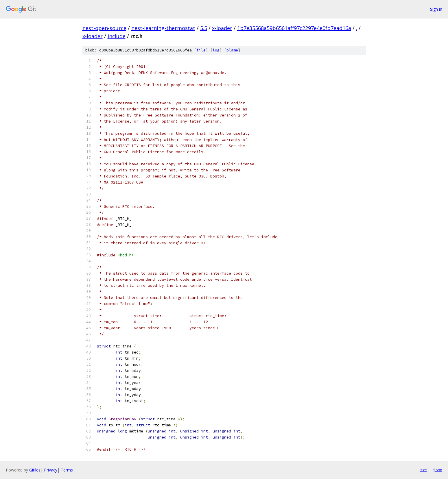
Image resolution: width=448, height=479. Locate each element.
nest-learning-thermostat (163, 28)
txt (424, 470)
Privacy (51, 470)
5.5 (204, 28)
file (201, 50)
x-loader (222, 28)
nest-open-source (104, 28)
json (438, 470)
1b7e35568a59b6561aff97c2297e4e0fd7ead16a (294, 28)
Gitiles (35, 470)
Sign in (436, 9)
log (216, 50)
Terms (67, 470)
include (117, 36)
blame (232, 50)
